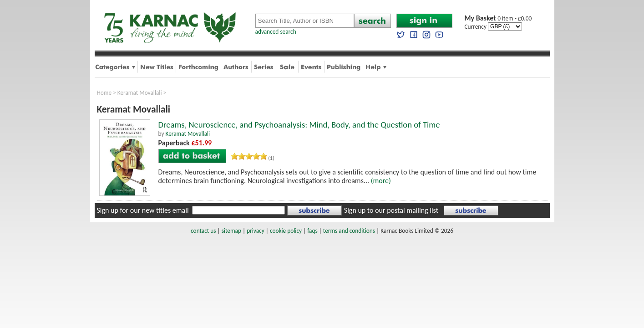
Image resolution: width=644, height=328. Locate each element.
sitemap (231, 231)
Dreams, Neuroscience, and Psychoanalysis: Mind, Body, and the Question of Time (299, 125)
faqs (312, 231)
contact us (203, 231)
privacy (256, 231)
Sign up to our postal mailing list (391, 210)
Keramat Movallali (140, 93)
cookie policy (286, 231)
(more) (381, 181)
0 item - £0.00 (498, 18)
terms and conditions (349, 231)
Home (104, 93)
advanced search (276, 32)
